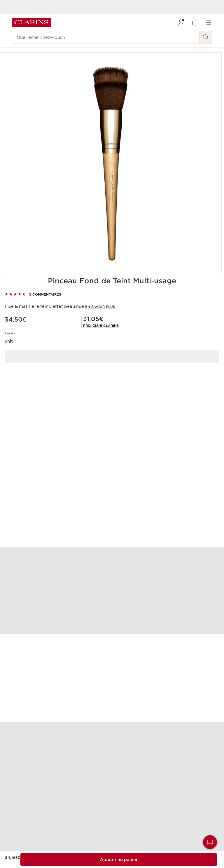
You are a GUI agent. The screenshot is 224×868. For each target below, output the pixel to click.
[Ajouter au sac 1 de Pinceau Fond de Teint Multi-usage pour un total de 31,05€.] (119, 860)
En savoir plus (100, 307)
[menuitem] (181, 22)
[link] (101, 326)
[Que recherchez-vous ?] (106, 37)
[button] (210, 842)
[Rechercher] (206, 37)
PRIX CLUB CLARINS (101, 326)
